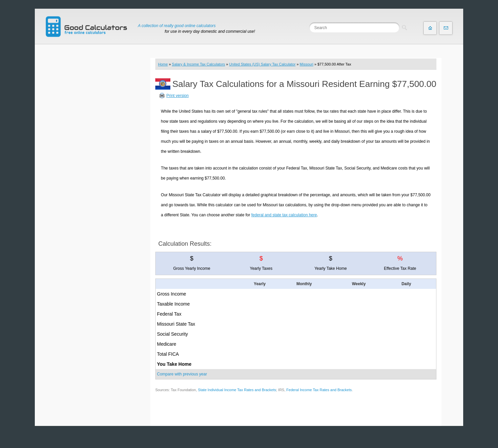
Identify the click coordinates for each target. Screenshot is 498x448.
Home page (430, 28)
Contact (446, 28)
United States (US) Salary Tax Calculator (263, 64)
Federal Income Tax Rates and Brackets (319, 390)
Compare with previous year (182, 374)
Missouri (306, 64)
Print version (178, 96)
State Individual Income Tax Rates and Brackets (237, 390)
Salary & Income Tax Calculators (199, 64)
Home (163, 64)
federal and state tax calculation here (284, 215)
